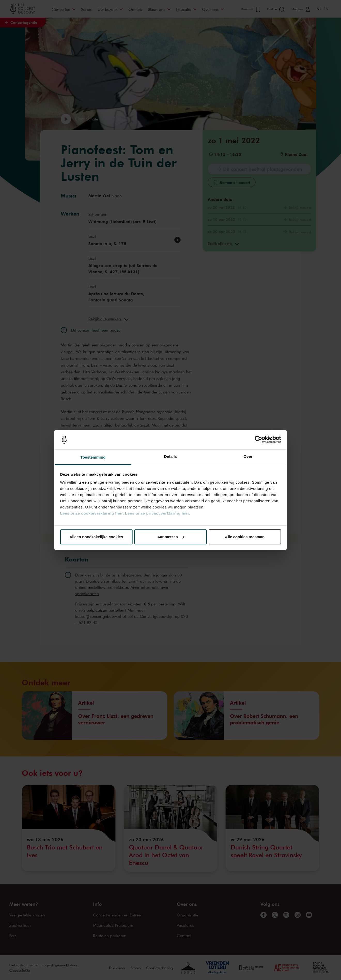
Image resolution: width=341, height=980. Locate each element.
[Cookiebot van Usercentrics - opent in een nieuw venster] (258, 439)
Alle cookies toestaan (245, 537)
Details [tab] (171, 456)
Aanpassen (171, 537)
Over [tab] (248, 456)
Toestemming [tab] (93, 457)
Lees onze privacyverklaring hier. (158, 513)
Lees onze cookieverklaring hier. (92, 513)
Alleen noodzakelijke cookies (96, 537)
